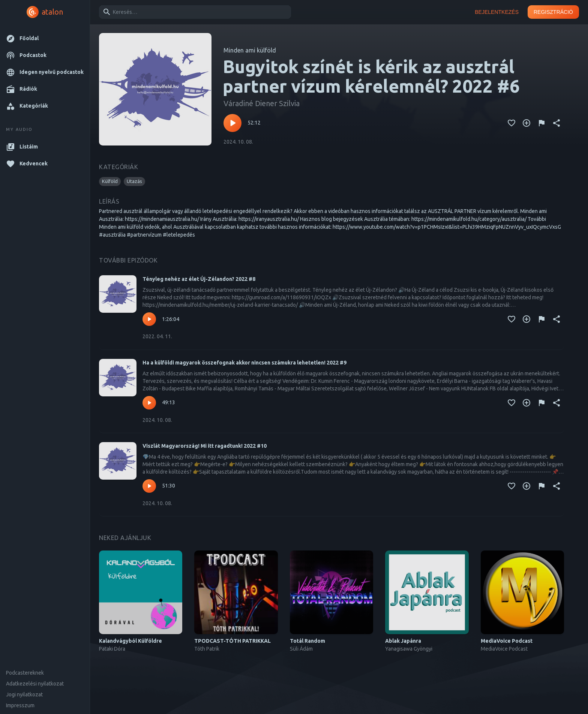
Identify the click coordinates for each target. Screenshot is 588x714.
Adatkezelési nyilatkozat (35, 684)
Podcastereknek (25, 673)
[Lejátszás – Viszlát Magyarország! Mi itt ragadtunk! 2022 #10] (149, 486)
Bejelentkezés (497, 12)
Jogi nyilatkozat (24, 694)
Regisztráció (553, 12)
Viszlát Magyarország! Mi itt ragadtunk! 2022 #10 (205, 446)
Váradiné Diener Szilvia (262, 103)
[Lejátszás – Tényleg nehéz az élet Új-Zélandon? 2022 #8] (149, 319)
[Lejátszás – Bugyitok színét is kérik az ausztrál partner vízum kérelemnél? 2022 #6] (232, 123)
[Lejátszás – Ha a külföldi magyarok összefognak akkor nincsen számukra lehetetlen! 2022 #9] (149, 403)
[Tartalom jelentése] (541, 123)
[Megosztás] (556, 123)
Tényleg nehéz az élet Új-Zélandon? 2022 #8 (199, 279)
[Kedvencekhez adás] (511, 123)
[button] (45, 38)
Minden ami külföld (250, 50)
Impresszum (20, 705)
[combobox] (194, 12)
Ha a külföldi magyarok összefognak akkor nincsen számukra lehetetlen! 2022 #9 (244, 363)
